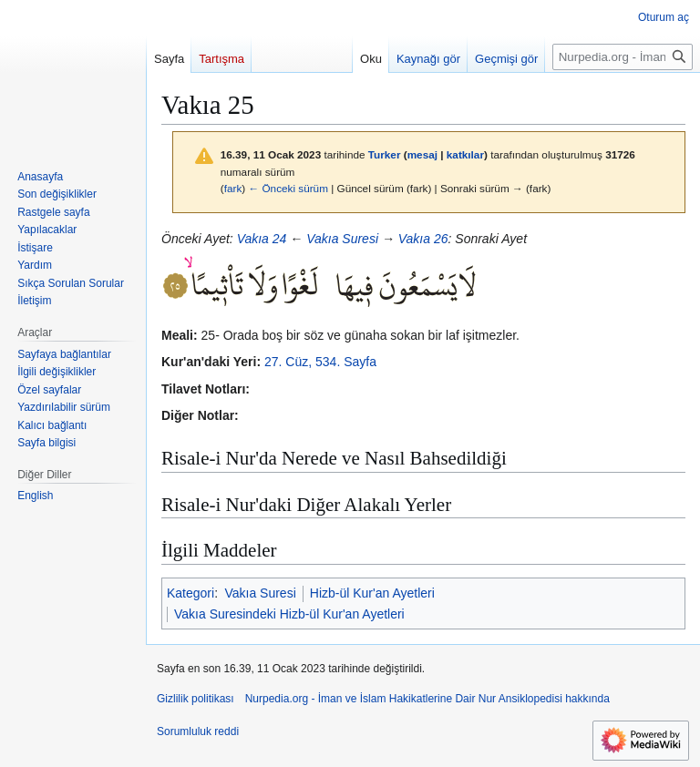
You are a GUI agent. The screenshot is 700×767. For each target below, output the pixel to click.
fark (233, 188)
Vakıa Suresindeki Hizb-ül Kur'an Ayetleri (289, 614)
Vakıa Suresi (342, 239)
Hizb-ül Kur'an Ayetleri (372, 593)
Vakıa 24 (262, 239)
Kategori (190, 593)
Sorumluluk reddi (198, 731)
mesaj (422, 154)
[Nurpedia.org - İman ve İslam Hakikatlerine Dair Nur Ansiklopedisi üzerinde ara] (623, 57)
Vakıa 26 (423, 239)
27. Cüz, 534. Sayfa (320, 362)
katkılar (465, 154)
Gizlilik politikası (196, 699)
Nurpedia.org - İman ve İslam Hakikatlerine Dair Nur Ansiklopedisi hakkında (427, 699)
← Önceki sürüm (288, 188)
